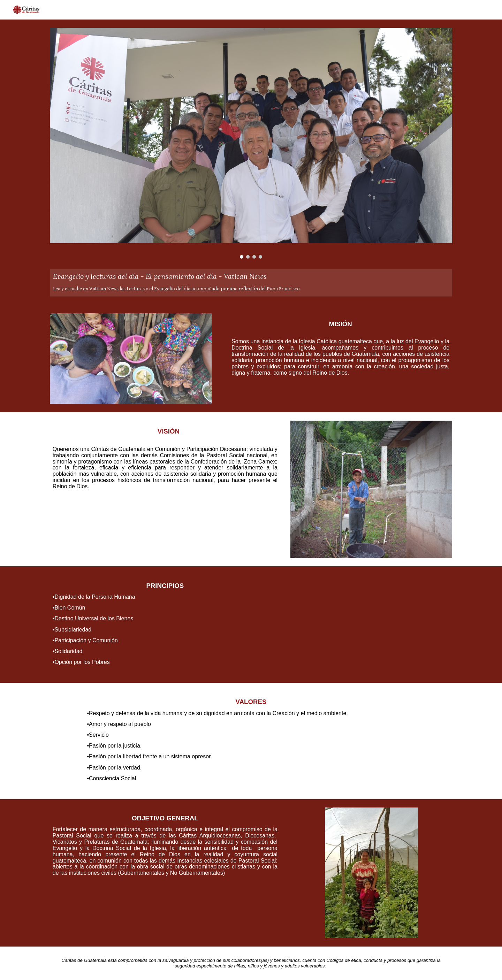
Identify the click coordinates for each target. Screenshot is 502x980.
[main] (337, 349)
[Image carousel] (251, 143)
